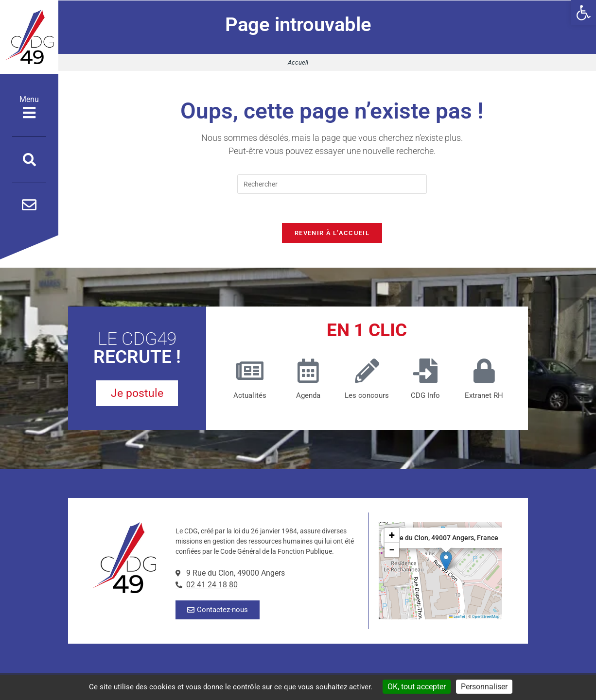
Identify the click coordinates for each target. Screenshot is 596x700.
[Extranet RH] (484, 371)
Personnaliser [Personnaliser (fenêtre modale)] (484, 687)
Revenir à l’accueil (332, 233)
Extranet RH (484, 396)
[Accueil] (29, 37)
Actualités (250, 396)
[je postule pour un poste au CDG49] (137, 394)
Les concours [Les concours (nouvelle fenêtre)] (367, 396)
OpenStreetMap (486, 617)
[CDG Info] (425, 371)
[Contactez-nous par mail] (29, 205)
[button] (583, 13)
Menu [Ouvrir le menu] (29, 107)
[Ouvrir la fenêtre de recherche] (29, 160)
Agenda (308, 396)
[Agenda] (308, 371)
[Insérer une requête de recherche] (332, 184)
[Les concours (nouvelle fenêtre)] (367, 371)
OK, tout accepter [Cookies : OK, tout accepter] (417, 687)
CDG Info (425, 396)
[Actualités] (250, 371)
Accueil (298, 62)
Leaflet (457, 617)
